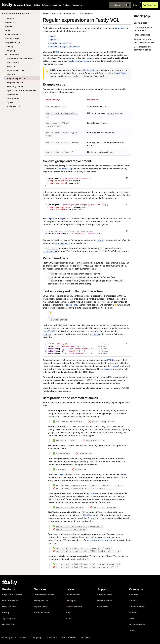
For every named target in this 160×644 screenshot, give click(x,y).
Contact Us (103, 607)
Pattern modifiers (142, 35)
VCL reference (11, 54)
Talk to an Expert (42, 613)
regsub (52, 36)
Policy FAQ (86, 638)
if (125, 474)
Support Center (105, 595)
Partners (133, 613)
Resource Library (74, 607)
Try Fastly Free (9, 619)
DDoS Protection (10, 601)
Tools (7, 31)
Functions (11, 66)
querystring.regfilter (60, 43)
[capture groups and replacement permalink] (42, 161)
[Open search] (120, 5)
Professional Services (44, 595)
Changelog (9, 50)
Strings (93, 493)
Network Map (9, 625)
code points (72, 305)
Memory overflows (16, 70)
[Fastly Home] (7, 5)
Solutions (57, 5)
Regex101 (91, 70)
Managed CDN (41, 601)
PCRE (57, 52)
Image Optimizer (12, 43)
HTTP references (12, 35)
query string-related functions (99, 540)
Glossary (9, 46)
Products (67, 5)
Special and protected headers (22, 90)
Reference (46, 5)
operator (120, 28)
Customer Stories (137, 607)
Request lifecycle (15, 82)
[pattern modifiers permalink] (42, 258)
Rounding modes (15, 86)
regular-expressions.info (80, 61)
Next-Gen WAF (11, 39)
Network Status (105, 601)
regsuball (53, 40)
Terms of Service (69, 638)
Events (69, 619)
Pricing (6, 613)
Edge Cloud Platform (12, 595)
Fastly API (9, 23)
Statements (12, 94)
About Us (134, 595)
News (132, 619)
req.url (47, 334)
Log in (136, 5)
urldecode (95, 334)
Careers (133, 601)
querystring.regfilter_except (64, 46)
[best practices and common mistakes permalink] (42, 398)
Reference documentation (64, 13)
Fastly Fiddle (120, 73)
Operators (12, 74)
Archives (23, 638)
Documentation (73, 595)
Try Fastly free (150, 5)
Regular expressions (17, 78)
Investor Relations (138, 625)
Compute (8, 19)
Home (46, 13)
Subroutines (12, 98)
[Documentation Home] (22, 5)
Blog (68, 613)
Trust (132, 631)
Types (9, 102)
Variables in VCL (14, 106)
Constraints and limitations (20, 58)
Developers (77, 5)
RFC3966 (51, 331)
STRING (110, 360)
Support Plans (41, 607)
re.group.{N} (65, 169)
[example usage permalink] (42, 84)
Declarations (12, 62)
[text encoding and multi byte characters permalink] (42, 291)
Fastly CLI (9, 27)
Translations (51, 638)
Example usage (141, 23)
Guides (37, 5)
